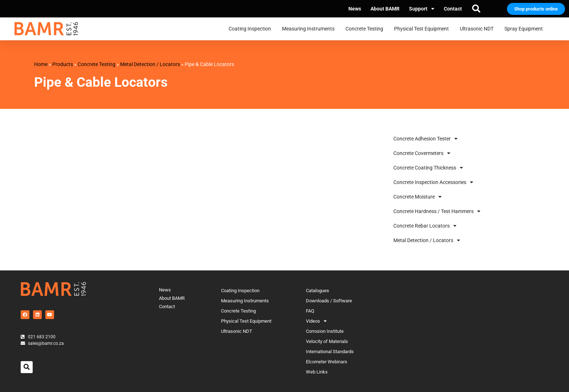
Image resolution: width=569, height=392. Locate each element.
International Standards (330, 352)
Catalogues (318, 291)
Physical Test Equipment (423, 29)
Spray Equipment (525, 29)
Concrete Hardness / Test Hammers (437, 211)
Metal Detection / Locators (150, 64)
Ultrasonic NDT (478, 29)
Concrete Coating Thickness (428, 168)
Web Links (317, 372)
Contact (453, 9)
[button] (476, 9)
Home (41, 64)
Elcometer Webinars (327, 362)
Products (63, 64)
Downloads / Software (329, 301)
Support (422, 9)
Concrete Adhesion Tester (425, 139)
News (355, 9)
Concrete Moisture (417, 197)
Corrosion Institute (325, 331)
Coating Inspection (252, 29)
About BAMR (385, 9)
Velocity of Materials (327, 341)
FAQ (310, 311)
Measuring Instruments (310, 29)
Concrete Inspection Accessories (433, 182)
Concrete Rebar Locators (425, 226)
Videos (316, 321)
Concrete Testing (366, 29)
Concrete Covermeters (422, 153)
